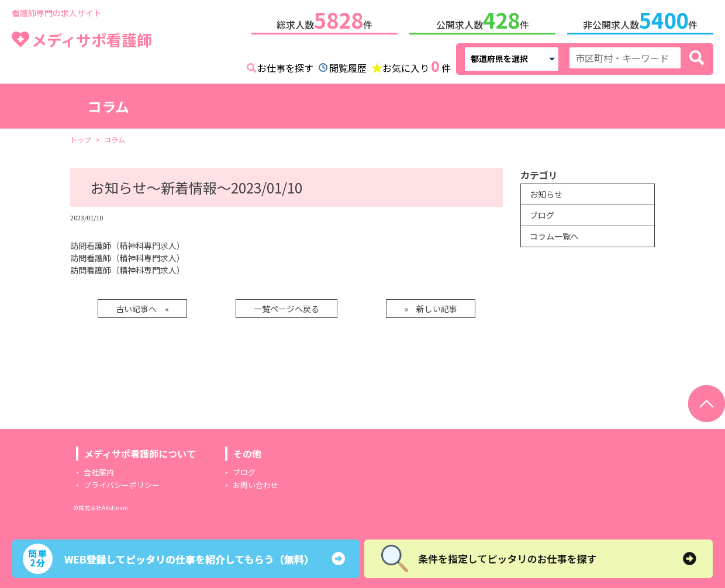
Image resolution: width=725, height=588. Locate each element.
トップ (81, 139)
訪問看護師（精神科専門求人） (127, 245)
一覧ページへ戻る (286, 309)
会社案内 (99, 472)
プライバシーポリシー (122, 485)
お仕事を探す (285, 68)
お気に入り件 (417, 67)
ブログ (542, 215)
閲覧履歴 (348, 68)
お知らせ (546, 194)
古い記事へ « (142, 309)
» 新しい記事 (431, 309)
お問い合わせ (256, 485)
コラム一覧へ (554, 236)
